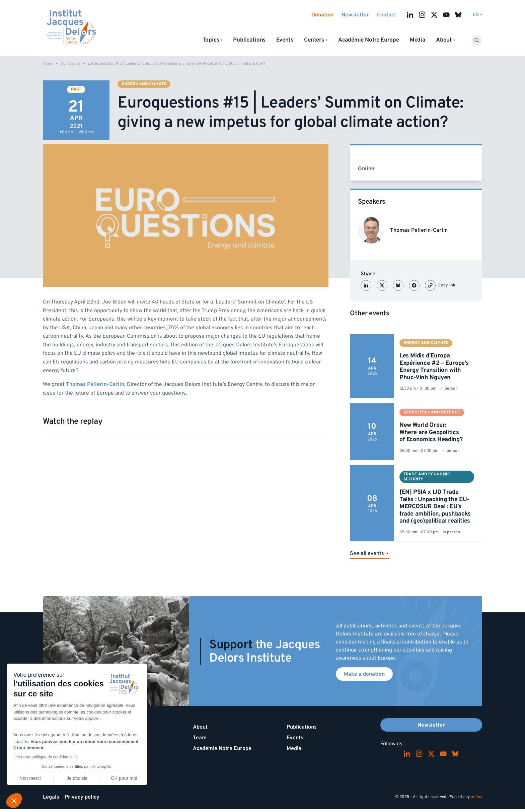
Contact (387, 15)
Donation (322, 15)
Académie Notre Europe (369, 40)
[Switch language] (477, 15)
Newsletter (355, 15)
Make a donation (364, 674)
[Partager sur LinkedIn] (366, 285)
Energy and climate (144, 84)
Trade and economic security (427, 477)
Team (200, 738)
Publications (249, 40)
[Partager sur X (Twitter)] (382, 285)
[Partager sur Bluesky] (398, 285)
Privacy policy (82, 797)
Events (285, 40)
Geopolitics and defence (432, 412)
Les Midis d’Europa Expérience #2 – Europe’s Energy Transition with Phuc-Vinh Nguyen (434, 366)
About (200, 727)
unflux (476, 797)
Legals (51, 797)
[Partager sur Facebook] (414, 285)
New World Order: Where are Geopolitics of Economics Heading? (431, 432)
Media (418, 40)
